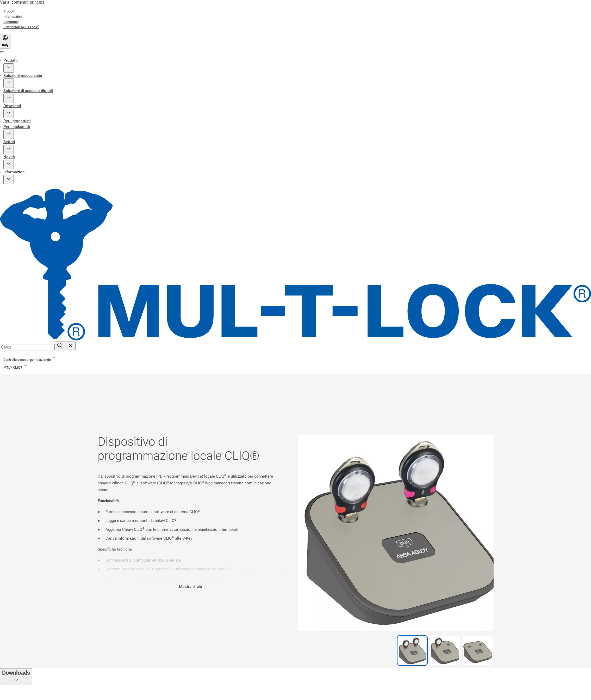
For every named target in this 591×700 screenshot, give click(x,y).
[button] (9, 68)
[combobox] (27, 347)
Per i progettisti (17, 121)
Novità (9, 157)
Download (12, 106)
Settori (9, 142)
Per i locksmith (17, 127)
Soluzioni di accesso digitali (28, 91)
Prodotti (11, 60)
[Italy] (5, 41)
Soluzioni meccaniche (23, 76)
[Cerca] (60, 346)
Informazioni (14, 172)
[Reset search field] (70, 346)
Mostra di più (190, 587)
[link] (9, 11)
